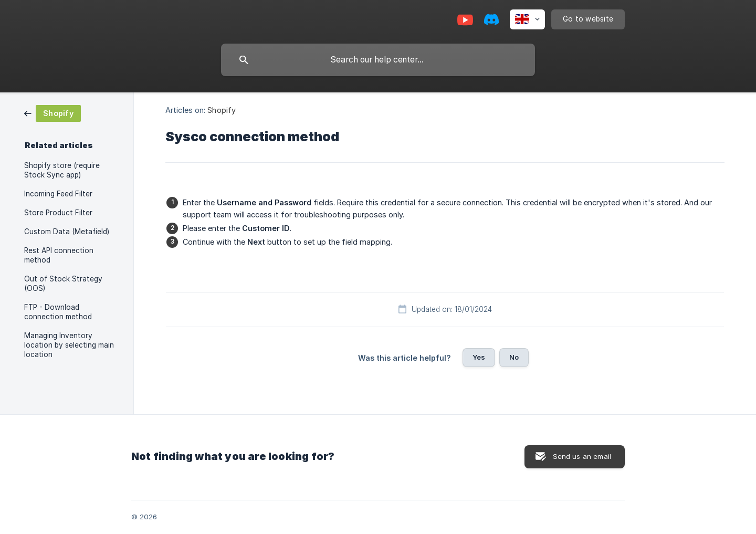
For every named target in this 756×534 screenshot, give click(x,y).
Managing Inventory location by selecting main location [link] (69, 345)
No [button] (514, 357)
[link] (52, 113)
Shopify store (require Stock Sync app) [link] (62, 170)
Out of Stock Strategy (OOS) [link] (63, 284)
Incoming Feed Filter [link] (58, 194)
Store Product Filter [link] (58, 213)
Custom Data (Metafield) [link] (67, 232)
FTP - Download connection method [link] (58, 312)
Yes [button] (479, 357)
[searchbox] (378, 60)
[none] (527, 19)
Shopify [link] (222, 110)
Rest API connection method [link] (59, 255)
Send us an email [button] (582, 456)
